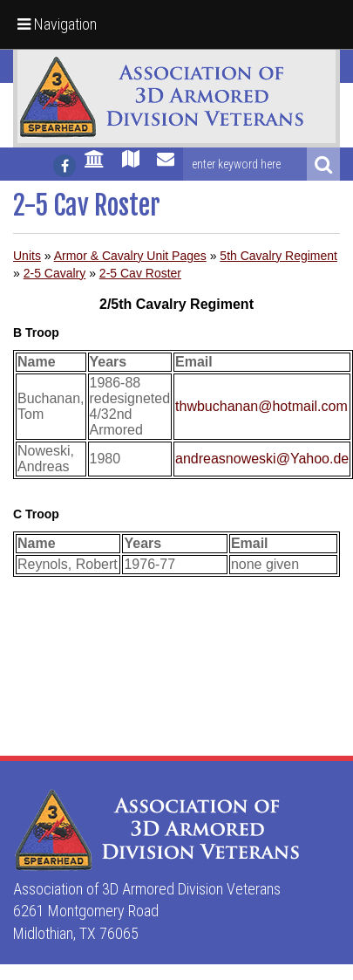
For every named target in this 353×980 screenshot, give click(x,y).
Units (27, 256)
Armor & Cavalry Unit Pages (130, 256)
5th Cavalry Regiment (278, 256)
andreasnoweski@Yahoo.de (262, 459)
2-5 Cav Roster (140, 273)
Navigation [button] (57, 24)
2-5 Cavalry (55, 273)
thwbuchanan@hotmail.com (261, 406)
